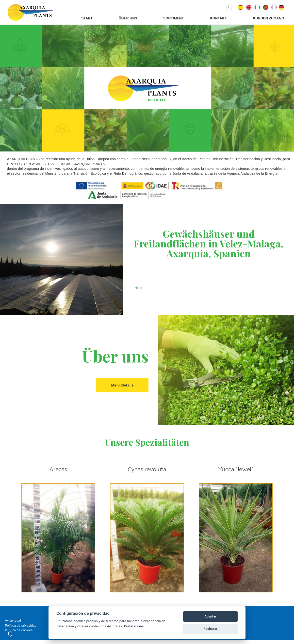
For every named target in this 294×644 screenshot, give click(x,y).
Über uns (128, 18)
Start (87, 18)
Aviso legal (13, 621)
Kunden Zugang (269, 18)
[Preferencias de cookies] (10, 634)
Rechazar (210, 629)
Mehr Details (122, 385)
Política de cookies (19, 630)
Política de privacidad (21, 625)
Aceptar (211, 616)
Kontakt (219, 18)
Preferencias (134, 626)
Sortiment (174, 18)
